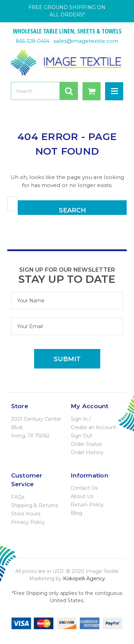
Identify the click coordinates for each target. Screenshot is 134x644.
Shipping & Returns (35, 505)
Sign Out (81, 436)
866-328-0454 (33, 41)
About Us (82, 496)
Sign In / (81, 419)
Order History (87, 452)
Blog (76, 513)
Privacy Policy (28, 522)
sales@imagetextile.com (86, 41)
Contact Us (84, 488)
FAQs (18, 497)
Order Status (86, 444)
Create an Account (93, 427)
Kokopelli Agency (84, 579)
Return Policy (87, 505)
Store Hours (26, 514)
